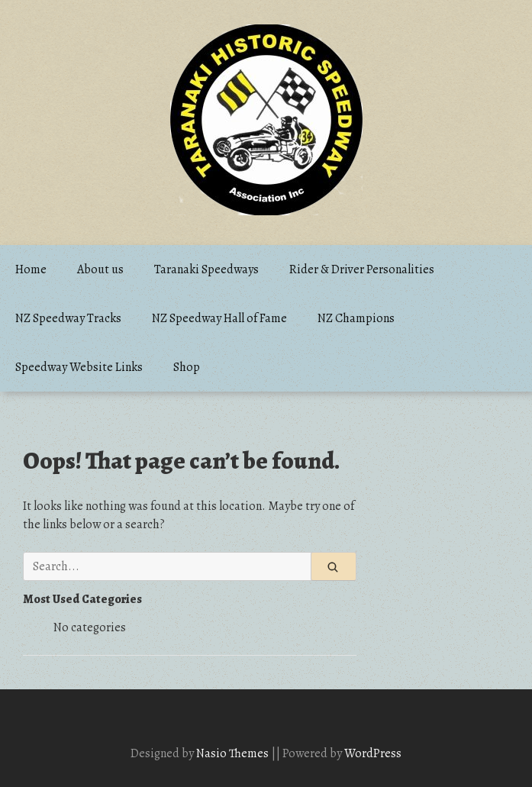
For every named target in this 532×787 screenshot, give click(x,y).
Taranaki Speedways (206, 269)
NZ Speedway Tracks (68, 318)
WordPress (373, 753)
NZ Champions (356, 318)
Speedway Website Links (79, 367)
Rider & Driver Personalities (362, 269)
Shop (187, 367)
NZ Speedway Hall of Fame (219, 318)
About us (100, 269)
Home (31, 269)
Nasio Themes (234, 753)
